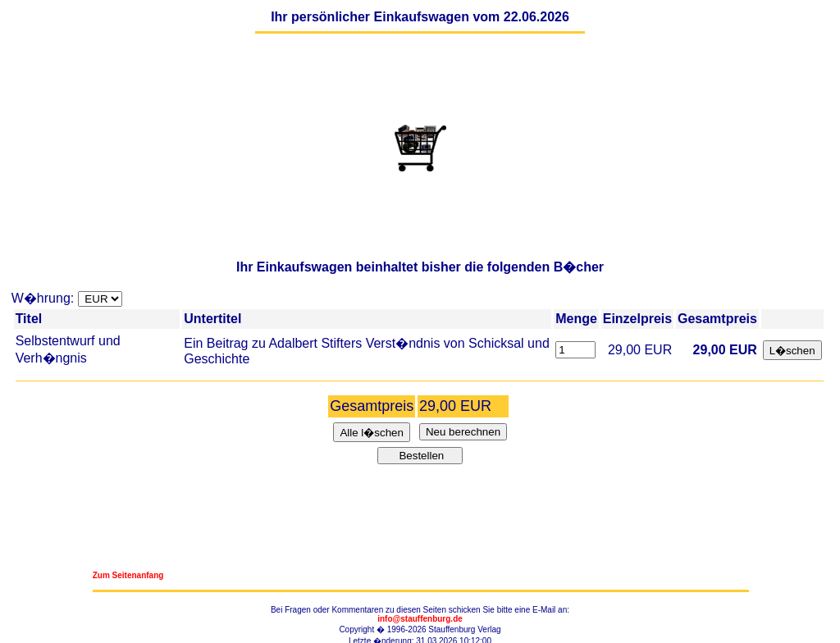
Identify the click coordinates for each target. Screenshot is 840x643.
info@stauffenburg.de (420, 619)
